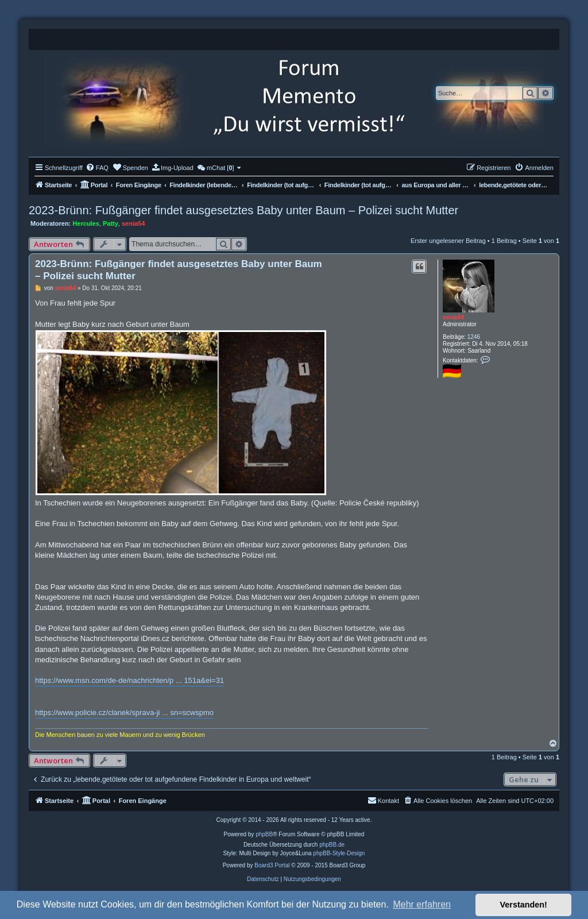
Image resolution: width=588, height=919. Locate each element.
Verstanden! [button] (524, 905)
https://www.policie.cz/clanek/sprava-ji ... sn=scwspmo (124, 713)
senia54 (133, 223)
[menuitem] (97, 168)
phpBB (264, 834)
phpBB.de (332, 845)
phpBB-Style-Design (339, 853)
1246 (474, 337)
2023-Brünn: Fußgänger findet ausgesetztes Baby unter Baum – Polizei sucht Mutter (243, 210)
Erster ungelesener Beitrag (448, 241)
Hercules (86, 223)
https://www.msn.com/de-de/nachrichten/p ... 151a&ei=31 (129, 680)
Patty (111, 223)
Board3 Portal (272, 865)
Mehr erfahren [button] (422, 904)
